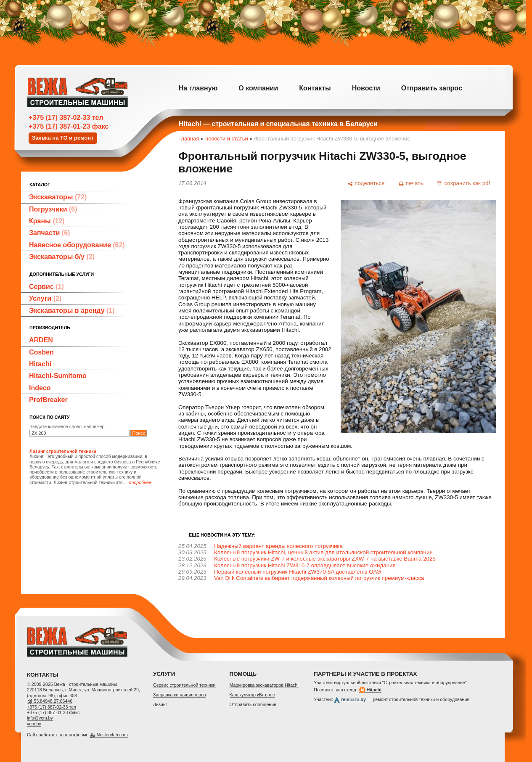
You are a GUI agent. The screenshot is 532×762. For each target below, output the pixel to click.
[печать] (411, 183)
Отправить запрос (432, 88)
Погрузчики (53, 209)
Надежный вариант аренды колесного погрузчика (278, 546)
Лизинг (160, 704)
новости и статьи (227, 139)
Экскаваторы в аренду (72, 311)
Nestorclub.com (112, 735)
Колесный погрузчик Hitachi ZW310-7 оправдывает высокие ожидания (305, 565)
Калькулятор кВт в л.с (252, 695)
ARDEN (41, 340)
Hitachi (40, 364)
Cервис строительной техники (184, 685)
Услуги (45, 298)
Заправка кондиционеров (180, 695)
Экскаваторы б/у (62, 257)
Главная (189, 139)
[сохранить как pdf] (464, 183)
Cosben (41, 352)
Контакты (315, 88)
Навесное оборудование (77, 245)
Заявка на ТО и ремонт (63, 138)
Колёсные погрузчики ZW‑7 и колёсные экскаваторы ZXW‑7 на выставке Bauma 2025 (325, 559)
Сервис (46, 287)
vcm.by (34, 724)
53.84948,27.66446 (53, 701)
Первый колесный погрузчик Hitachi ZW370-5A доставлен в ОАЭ (298, 572)
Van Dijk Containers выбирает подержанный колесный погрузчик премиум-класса (319, 578)
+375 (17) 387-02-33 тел (66, 118)
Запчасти (49, 233)
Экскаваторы (58, 197)
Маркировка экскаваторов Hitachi (264, 685)
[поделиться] (366, 183)
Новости (366, 88)
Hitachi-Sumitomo (58, 376)
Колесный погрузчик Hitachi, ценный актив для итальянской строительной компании (323, 552)
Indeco (40, 388)
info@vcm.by (40, 718)
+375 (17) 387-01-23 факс (69, 126)
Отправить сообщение (253, 704)
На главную (198, 88)
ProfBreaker (48, 400)
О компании (258, 88)
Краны (47, 221)
